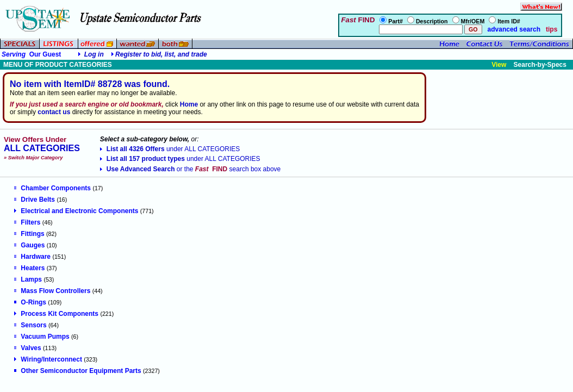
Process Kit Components (56, 314)
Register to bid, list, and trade (161, 54)
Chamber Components (52, 188)
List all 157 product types (180, 159)
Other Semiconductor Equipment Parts (77, 371)
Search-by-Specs (540, 65)
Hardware (32, 257)
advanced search (513, 29)
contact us (54, 112)
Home (189, 104)
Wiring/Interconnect (48, 359)
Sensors (30, 325)
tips (552, 29)
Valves (27, 348)
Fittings (29, 234)
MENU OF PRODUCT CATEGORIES (58, 65)
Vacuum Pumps (42, 337)
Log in (94, 54)
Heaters (29, 268)
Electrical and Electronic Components (76, 211)
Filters (27, 222)
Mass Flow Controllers (52, 291)
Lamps (28, 279)
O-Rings (30, 302)
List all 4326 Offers (170, 149)
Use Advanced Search (190, 169)
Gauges (29, 245)
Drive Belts (35, 200)
